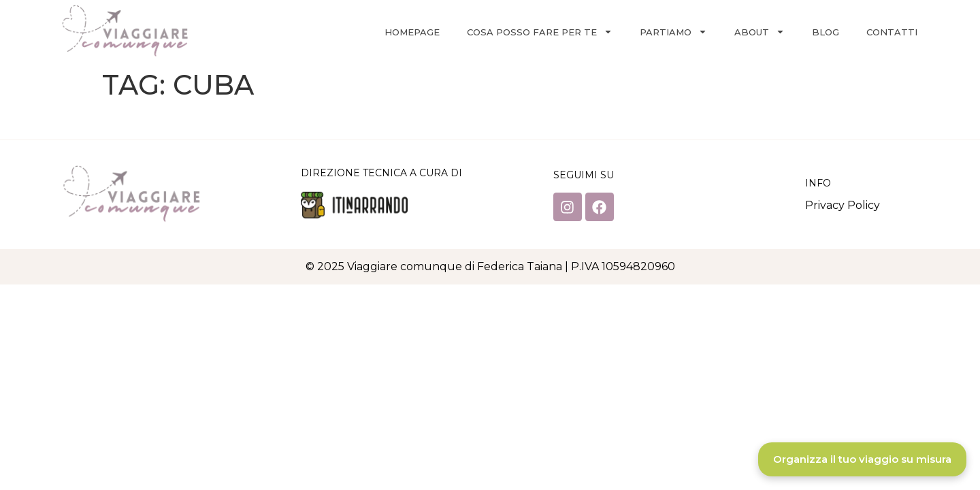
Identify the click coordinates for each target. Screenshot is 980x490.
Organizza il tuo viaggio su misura (862, 459)
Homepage (412, 32)
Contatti (892, 32)
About (759, 32)
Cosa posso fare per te (540, 32)
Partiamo (673, 32)
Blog (826, 32)
